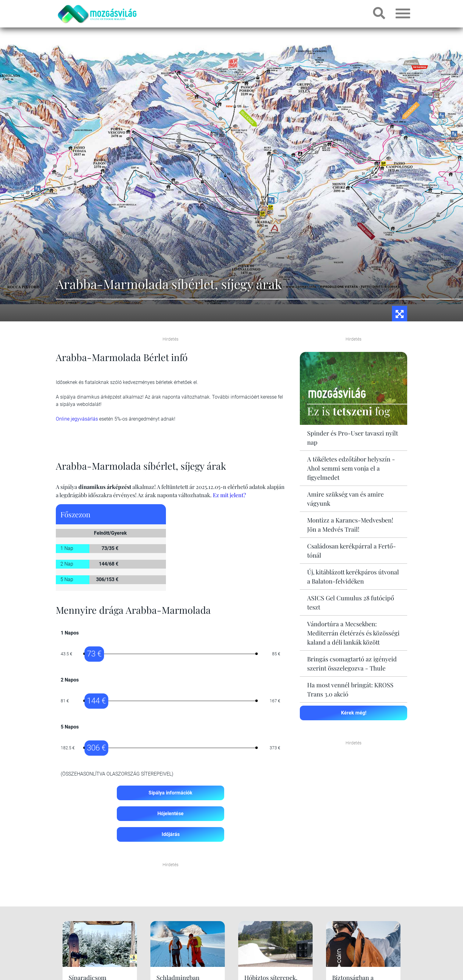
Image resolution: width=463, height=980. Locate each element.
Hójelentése (170, 814)
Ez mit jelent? (229, 495)
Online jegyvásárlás (77, 419)
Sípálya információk (170, 793)
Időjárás (171, 834)
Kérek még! (354, 713)
